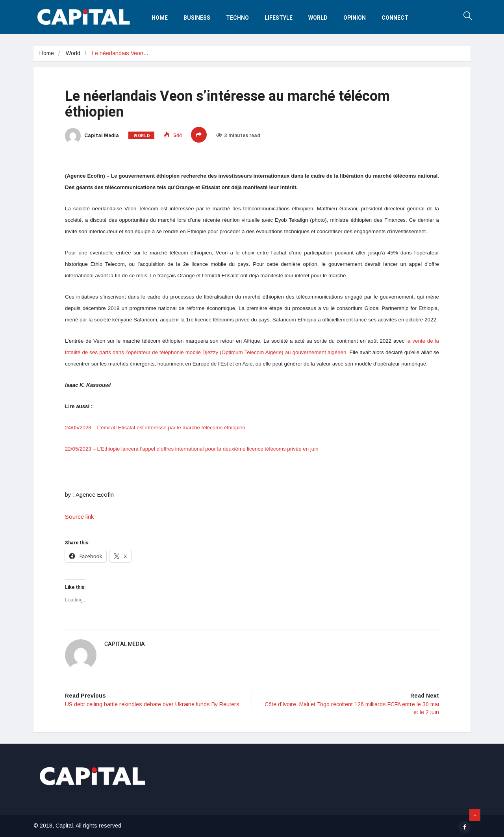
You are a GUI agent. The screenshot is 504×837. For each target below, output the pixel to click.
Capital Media (92, 135)
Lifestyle (279, 18)
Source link (79, 517)
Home (160, 18)
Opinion (355, 18)
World (318, 18)
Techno (237, 18)
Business (197, 18)
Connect (395, 18)
